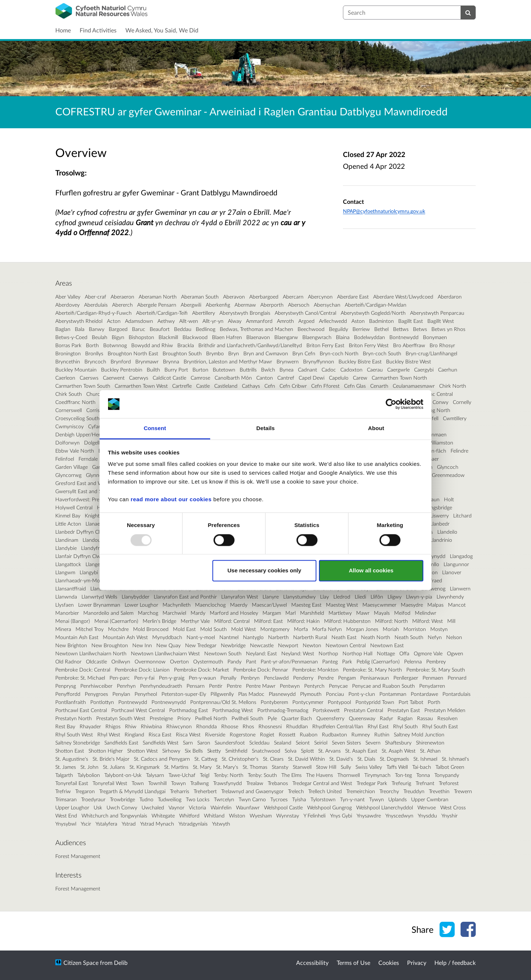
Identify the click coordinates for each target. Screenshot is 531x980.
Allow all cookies (371, 571)
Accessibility (312, 962)
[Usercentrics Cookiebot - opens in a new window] (391, 404)
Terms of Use (353, 962)
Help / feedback (455, 962)
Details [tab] (265, 428)
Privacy (417, 962)
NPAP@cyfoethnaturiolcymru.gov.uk (384, 211)
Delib (121, 962)
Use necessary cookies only (264, 571)
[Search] (468, 13)
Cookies (389, 962)
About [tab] (376, 428)
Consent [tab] (155, 428)
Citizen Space (81, 962)
